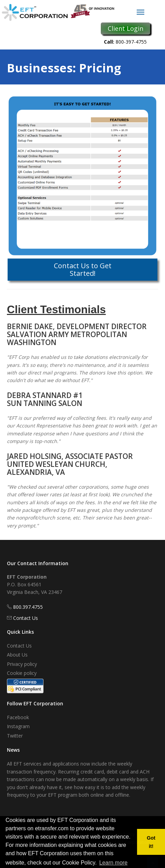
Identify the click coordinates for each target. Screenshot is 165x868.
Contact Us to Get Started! (83, 269)
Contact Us (26, 618)
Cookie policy (22, 673)
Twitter (15, 736)
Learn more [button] (113, 863)
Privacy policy (22, 664)
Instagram (18, 726)
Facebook (18, 717)
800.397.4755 (28, 607)
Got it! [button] (151, 842)
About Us (17, 655)
